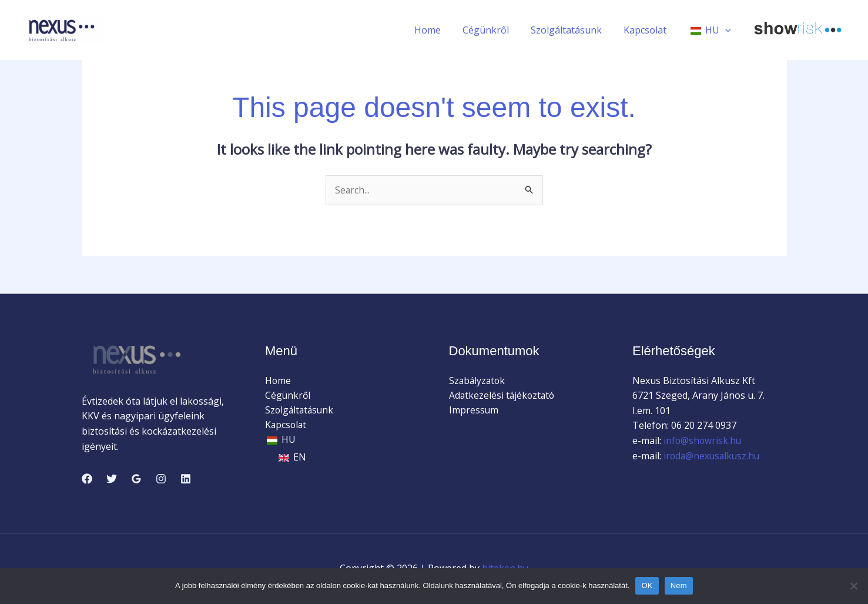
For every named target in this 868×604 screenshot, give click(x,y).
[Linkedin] (186, 479)
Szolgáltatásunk (574, 30)
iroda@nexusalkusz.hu (713, 456)
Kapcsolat (650, 30)
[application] (726, 30)
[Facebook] (87, 479)
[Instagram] (161, 479)
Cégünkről (496, 30)
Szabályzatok (478, 381)
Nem (679, 585)
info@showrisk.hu (702, 441)
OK (647, 585)
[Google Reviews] (136, 479)
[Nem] (853, 586)
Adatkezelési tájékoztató (503, 396)
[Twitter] (112, 479)
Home (441, 30)
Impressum (474, 411)
